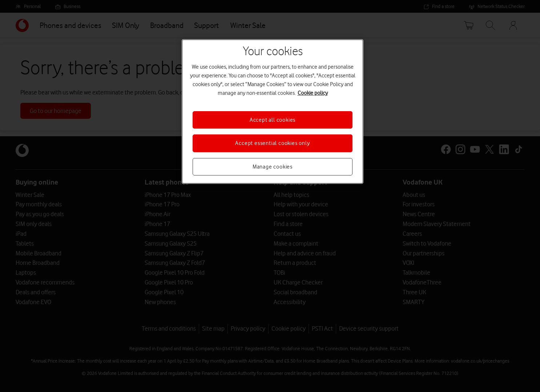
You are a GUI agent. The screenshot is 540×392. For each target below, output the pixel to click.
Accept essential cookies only (272, 143)
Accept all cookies (273, 120)
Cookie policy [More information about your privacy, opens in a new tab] (313, 93)
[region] (273, 112)
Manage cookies (273, 167)
